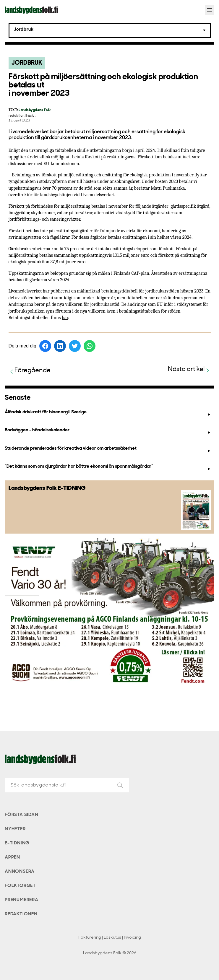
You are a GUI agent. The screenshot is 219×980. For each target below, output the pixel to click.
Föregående (30, 371)
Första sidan (22, 815)
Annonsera (20, 872)
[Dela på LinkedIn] (60, 346)
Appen (12, 857)
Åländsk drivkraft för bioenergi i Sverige (108, 413)
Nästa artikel (189, 370)
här (65, 318)
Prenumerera (22, 900)
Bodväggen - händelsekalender (108, 431)
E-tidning (17, 843)
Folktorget (20, 886)
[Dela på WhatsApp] (90, 346)
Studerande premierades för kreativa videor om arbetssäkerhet (108, 450)
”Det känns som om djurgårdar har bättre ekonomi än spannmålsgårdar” (108, 468)
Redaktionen (21, 914)
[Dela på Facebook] (45, 346)
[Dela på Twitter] (75, 346)
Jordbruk (27, 63)
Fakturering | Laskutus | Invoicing (110, 938)
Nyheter (15, 829)
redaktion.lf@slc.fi (23, 116)
